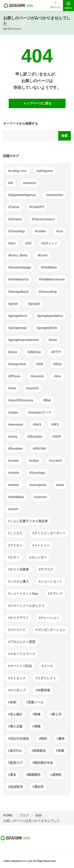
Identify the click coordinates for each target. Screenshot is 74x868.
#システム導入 (18, 581)
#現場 (60, 751)
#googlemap (17, 328)
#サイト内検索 (18, 569)
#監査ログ (15, 763)
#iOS (40, 364)
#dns (12, 243)
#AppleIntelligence (22, 195)
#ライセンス (17, 678)
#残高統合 (39, 751)
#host (53, 340)
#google (34, 304)
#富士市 (56, 714)
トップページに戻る (37, 103)
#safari (34, 461)
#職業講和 (33, 775)
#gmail (13, 304)
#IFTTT (56, 352)
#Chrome (15, 219)
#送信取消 (15, 787)
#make (13, 412)
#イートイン (41, 545)
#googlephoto (47, 328)
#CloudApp (16, 231)
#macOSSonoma (21, 400)
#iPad (57, 364)
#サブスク (46, 569)
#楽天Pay (15, 751)
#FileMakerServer (52, 279)
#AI (11, 183)
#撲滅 (36, 726)
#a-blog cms (17, 171)
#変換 (36, 714)
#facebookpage (20, 267)
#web (60, 485)
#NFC (55, 425)
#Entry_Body (18, 255)
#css (60, 231)
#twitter (14, 485)
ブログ (24, 815)
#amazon (30, 183)
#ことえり (15, 533)
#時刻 (43, 739)
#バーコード (17, 630)
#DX (28, 243)
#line (57, 376)
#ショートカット (51, 581)
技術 (39, 815)
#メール (47, 666)
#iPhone (14, 376)
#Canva (14, 207)
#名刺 (12, 702)
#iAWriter (34, 352)
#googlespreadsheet (23, 340)
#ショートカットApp (23, 594)
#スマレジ (55, 594)
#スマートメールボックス (26, 606)
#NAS (37, 425)
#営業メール (35, 702)
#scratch (55, 461)
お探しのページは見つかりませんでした (32, 821)
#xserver (40, 497)
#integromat (17, 364)
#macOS (32, 388)
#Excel (43, 255)
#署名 (12, 775)
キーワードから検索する (21, 123)
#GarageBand (18, 292)
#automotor (54, 195)
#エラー (14, 557)
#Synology (37, 473)
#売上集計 (15, 714)
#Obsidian (35, 437)
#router (14, 461)
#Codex (40, 231)
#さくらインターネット (49, 533)
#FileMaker (49, 267)
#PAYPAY (40, 449)
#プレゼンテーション (51, 630)
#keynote (37, 376)
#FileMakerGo (18, 279)
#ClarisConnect (43, 219)
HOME (8, 815)
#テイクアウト (18, 618)
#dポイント (49, 243)
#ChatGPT (37, 207)
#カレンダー (38, 557)
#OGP (57, 437)
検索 (65, 136)
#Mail (47, 400)
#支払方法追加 (18, 739)
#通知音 (38, 787)
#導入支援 (15, 726)
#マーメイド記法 (20, 666)
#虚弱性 (56, 775)
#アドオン (15, 545)
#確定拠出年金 (43, 763)
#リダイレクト (46, 678)
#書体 (61, 739)
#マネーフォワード (22, 654)
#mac (12, 388)
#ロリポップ (17, 690)
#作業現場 (43, 690)
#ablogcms (45, 171)
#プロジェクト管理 (22, 642)
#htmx (13, 352)
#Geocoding (48, 292)
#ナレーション (49, 618)
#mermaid (16, 425)
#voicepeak (38, 485)
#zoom (13, 509)
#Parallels (15, 449)
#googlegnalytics (50, 316)
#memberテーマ (40, 412)
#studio (14, 473)
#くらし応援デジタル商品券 (28, 521)
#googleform (18, 316)
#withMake (16, 497)
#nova (13, 437)
